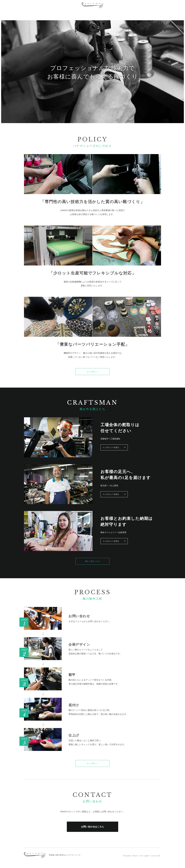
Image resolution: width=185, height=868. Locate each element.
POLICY (20, 14)
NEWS (113, 14)
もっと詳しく (92, 372)
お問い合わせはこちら (92, 831)
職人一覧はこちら (92, 563)
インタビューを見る (116, 449)
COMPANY (92, 14)
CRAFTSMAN (66, 14)
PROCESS (41, 14)
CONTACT (163, 14)
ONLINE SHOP (137, 14)
